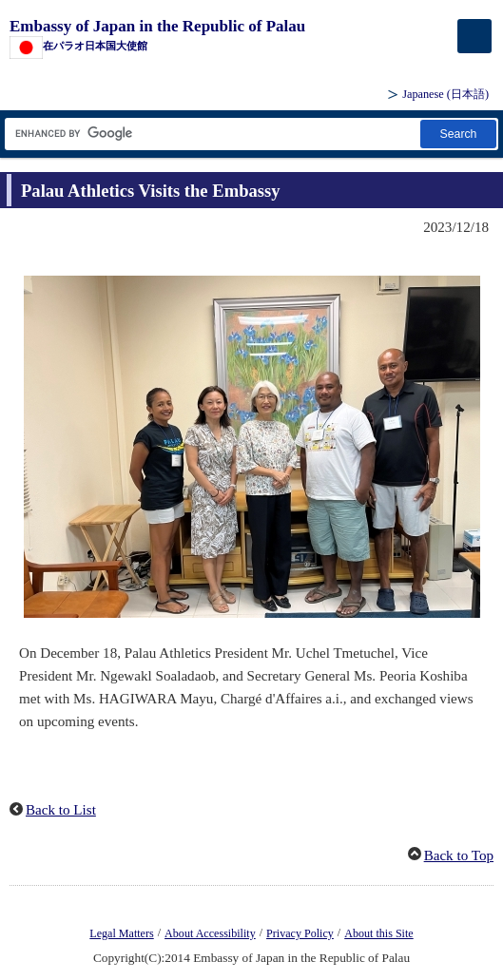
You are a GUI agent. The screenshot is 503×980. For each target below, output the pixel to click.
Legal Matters (121, 933)
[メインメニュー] (474, 36)
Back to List (61, 810)
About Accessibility (210, 933)
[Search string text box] (211, 134)
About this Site (378, 933)
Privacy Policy (300, 933)
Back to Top (459, 855)
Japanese (445, 94)
